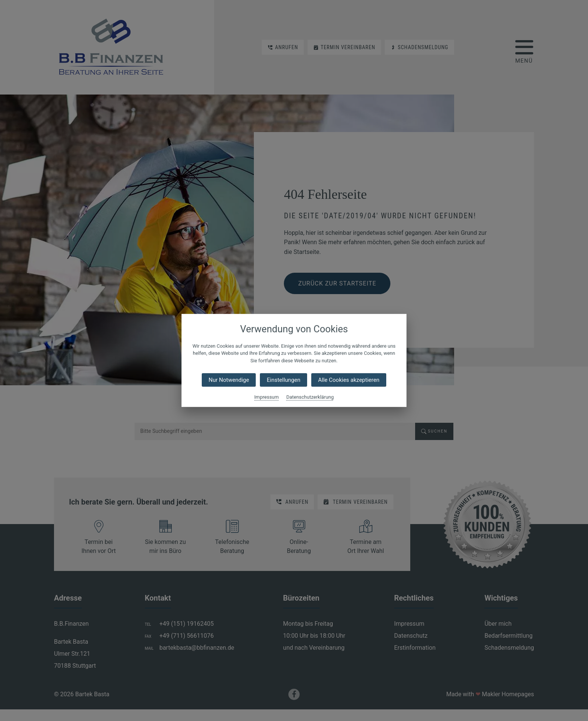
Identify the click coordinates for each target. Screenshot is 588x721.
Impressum (266, 397)
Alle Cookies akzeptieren (349, 380)
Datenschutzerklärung (310, 397)
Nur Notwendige (229, 380)
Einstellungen (283, 380)
